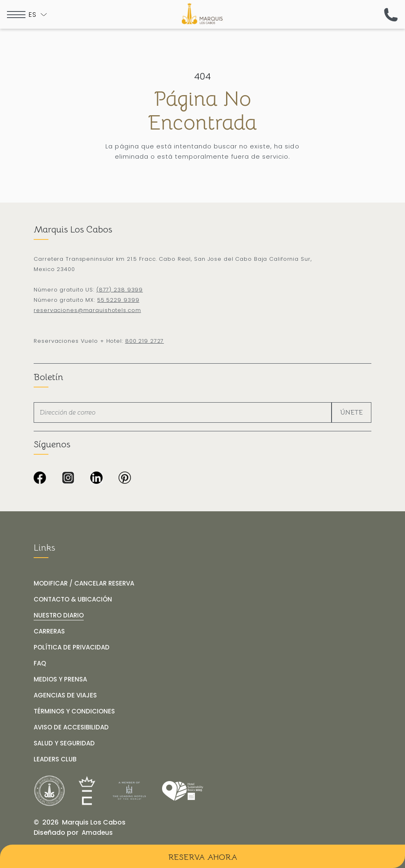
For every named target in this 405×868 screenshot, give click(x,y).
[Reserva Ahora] (202, 856)
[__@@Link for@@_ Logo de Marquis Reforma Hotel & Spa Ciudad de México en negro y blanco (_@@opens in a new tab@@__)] (49, 791)
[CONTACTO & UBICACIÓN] (73, 599)
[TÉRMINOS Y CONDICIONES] (74, 711)
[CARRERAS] (49, 631)
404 (202, 76)
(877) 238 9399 (120, 290)
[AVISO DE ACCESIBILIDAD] (71, 727)
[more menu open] (16, 15)
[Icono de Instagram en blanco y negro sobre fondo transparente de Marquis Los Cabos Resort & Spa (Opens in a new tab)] (68, 478)
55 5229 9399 (118, 300)
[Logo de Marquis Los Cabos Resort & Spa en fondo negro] (202, 14)
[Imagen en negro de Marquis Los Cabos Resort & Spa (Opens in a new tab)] (40, 478)
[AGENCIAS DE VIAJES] (65, 695)
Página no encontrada (202, 111)
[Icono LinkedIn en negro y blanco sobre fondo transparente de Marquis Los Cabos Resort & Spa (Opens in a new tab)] (96, 478)
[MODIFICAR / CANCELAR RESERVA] (84, 583)
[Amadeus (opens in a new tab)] (97, 833)
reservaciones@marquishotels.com (87, 310)
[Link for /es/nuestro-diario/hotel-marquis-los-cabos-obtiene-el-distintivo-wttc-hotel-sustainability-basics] (183, 791)
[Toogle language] (38, 15)
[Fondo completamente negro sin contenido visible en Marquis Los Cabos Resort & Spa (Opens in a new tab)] (125, 478)
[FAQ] (40, 663)
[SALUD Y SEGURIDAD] (64, 743)
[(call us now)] (391, 15)
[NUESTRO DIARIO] (59, 615)
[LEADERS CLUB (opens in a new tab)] (55, 759)
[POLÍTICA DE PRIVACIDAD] (72, 647)
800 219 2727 (145, 341)
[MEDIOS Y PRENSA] (60, 679)
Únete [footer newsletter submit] (351, 412)
